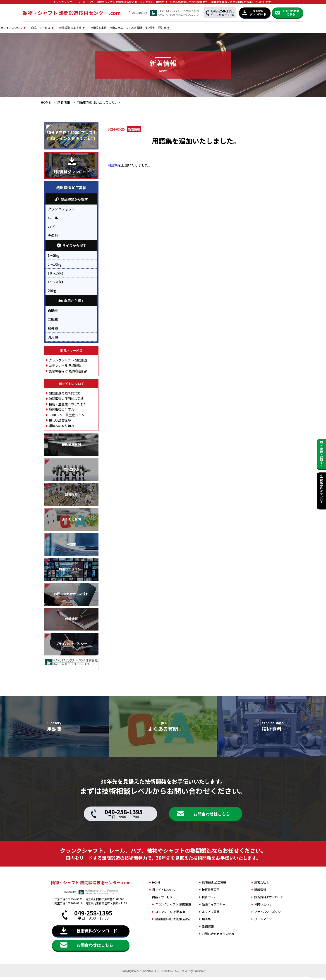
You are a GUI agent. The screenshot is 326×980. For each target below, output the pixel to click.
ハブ (51, 229)
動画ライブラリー (214, 907)
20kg (52, 293)
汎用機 (53, 340)
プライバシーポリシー (269, 914)
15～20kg (56, 284)
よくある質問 (234, 29)
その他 (53, 238)
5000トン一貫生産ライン (67, 418)
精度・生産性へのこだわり (68, 407)
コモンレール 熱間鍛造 (65, 368)
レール (53, 221)
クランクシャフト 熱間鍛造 (68, 363)
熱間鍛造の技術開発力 (65, 396)
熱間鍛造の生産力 (61, 412)
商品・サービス (107, 29)
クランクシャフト (61, 212)
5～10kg (55, 267)
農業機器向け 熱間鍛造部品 (68, 374)
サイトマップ (263, 922)
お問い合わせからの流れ (218, 937)
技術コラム (209, 29)
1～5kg (54, 258)
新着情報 (64, 105)
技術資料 (257, 29)
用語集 (113, 168)
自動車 (53, 313)
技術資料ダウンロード (269, 900)
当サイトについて (67, 29)
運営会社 (276, 29)
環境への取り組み (61, 428)
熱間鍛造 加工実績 (146, 29)
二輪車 (53, 322)
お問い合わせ (263, 907)
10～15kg (56, 276)
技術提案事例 (184, 29)
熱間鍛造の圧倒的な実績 (66, 401)
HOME (46, 105)
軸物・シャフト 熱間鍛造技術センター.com (72, 13)
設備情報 (208, 929)
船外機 (53, 331)
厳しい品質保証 (60, 423)
